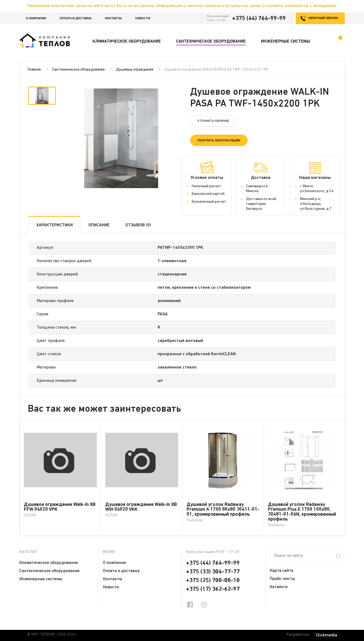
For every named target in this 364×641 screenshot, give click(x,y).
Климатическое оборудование (49, 563)
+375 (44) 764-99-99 (259, 18)
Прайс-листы (282, 579)
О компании (36, 18)
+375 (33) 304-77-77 (213, 572)
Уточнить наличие (213, 121)
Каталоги (279, 587)
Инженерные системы (41, 579)
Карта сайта (281, 571)
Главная (34, 70)
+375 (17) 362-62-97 (213, 589)
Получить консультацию (219, 141)
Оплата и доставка (76, 18)
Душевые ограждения (135, 70)
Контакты (113, 18)
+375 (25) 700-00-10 (213, 580)
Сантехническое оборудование (78, 70)
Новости (143, 18)
